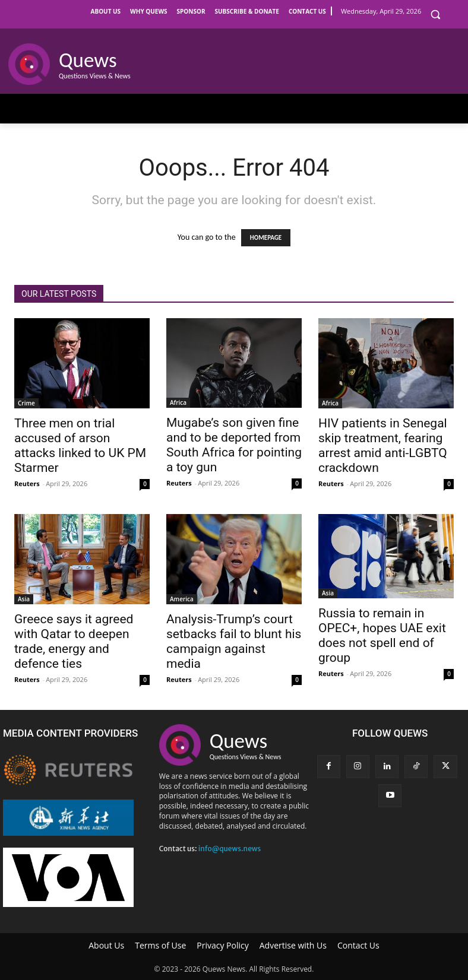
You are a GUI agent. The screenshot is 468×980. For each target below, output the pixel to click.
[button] (435, 15)
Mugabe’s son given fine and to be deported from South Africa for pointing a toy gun (234, 445)
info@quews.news (230, 849)
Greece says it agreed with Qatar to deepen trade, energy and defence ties (74, 641)
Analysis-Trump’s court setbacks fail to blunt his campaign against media (234, 641)
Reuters (27, 483)
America (182, 599)
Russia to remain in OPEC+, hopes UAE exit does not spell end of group (382, 635)
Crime (26, 403)
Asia (24, 599)
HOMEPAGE (266, 238)
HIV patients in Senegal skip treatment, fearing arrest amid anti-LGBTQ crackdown (383, 445)
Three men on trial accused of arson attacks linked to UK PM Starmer (80, 445)
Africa (178, 402)
